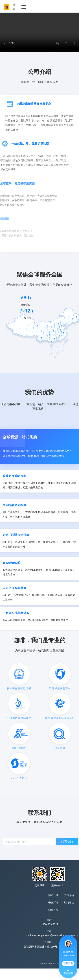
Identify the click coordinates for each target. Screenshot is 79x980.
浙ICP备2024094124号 (50, 963)
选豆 (10, 7)
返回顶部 (68, 972)
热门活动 (69, 903)
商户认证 (53, 895)
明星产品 (53, 910)
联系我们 (68, 963)
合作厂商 (53, 903)
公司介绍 (69, 895)
